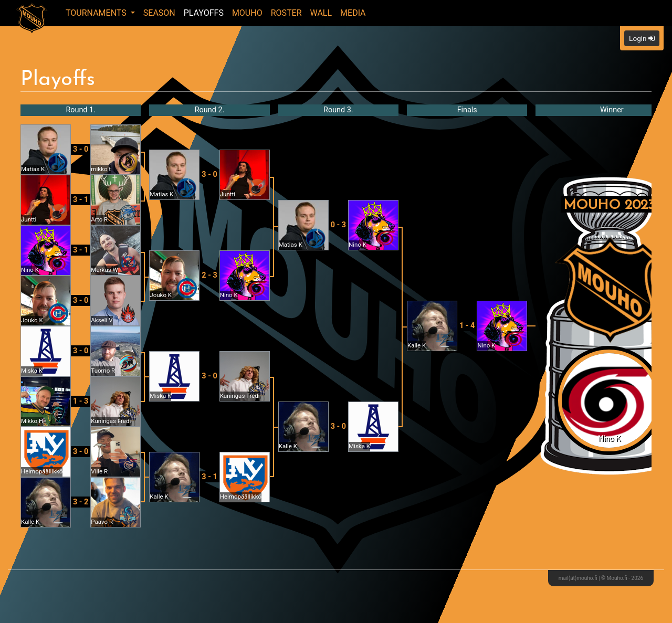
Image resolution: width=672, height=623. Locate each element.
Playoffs (204, 13)
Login (642, 38)
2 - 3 (209, 275)
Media (353, 13)
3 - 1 (81, 200)
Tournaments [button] (97, 13)
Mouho (247, 13)
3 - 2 (81, 502)
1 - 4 (467, 326)
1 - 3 (81, 401)
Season (159, 13)
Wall (321, 13)
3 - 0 (81, 149)
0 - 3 (338, 225)
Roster (286, 13)
